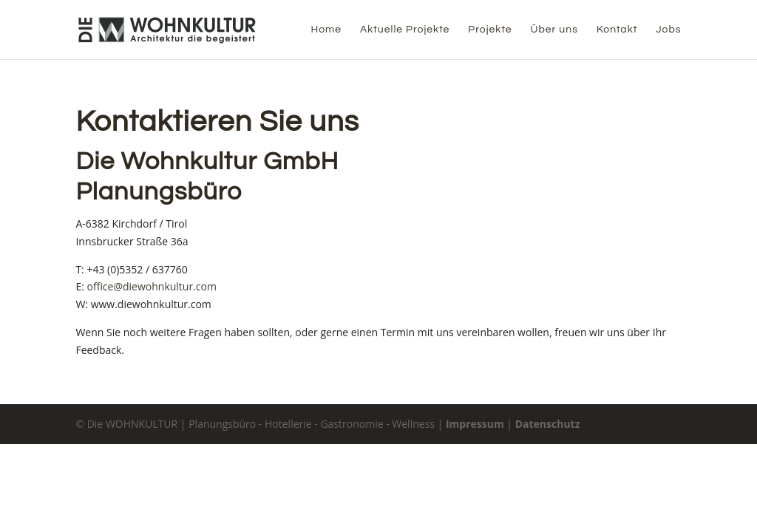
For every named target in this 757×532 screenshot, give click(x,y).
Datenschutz (548, 424)
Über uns (554, 30)
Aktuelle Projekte (405, 30)
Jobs (668, 30)
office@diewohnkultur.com (152, 286)
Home (326, 30)
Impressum (475, 424)
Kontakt (617, 30)
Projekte (490, 30)
